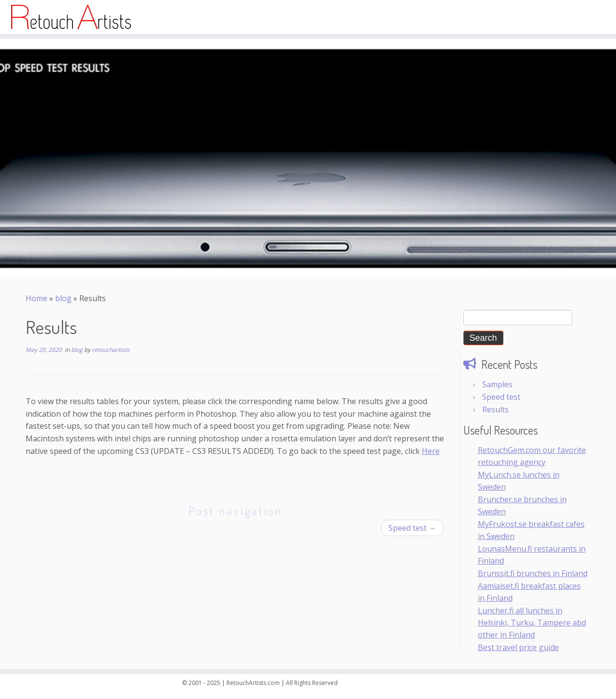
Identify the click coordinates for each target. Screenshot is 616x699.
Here (431, 451)
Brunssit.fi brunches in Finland (533, 573)
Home (36, 298)
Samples (497, 384)
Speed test (412, 528)
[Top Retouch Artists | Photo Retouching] (71, 17)
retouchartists (111, 350)
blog (63, 298)
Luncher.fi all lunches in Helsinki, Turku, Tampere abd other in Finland (532, 623)
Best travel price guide (518, 647)
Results (495, 409)
